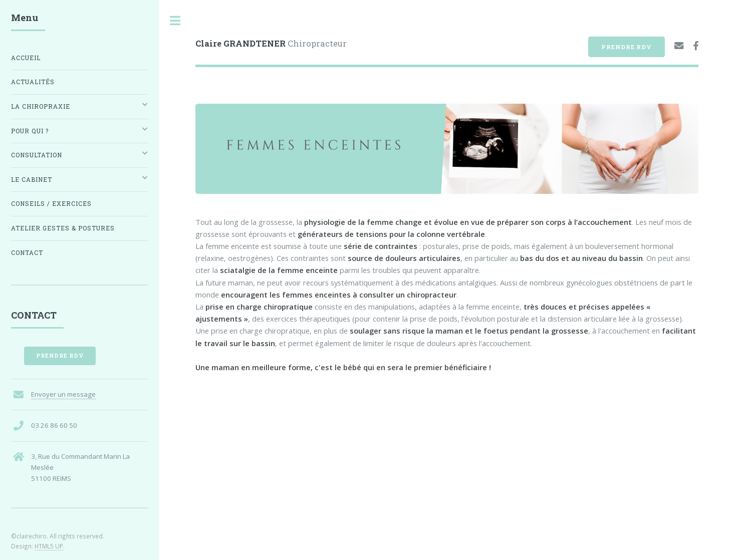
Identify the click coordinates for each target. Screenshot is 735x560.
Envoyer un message (63, 394)
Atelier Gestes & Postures (63, 228)
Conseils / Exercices (51, 204)
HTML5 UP (49, 546)
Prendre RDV (627, 47)
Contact (27, 253)
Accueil (26, 58)
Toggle (175, 21)
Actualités (33, 82)
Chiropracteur (271, 43)
